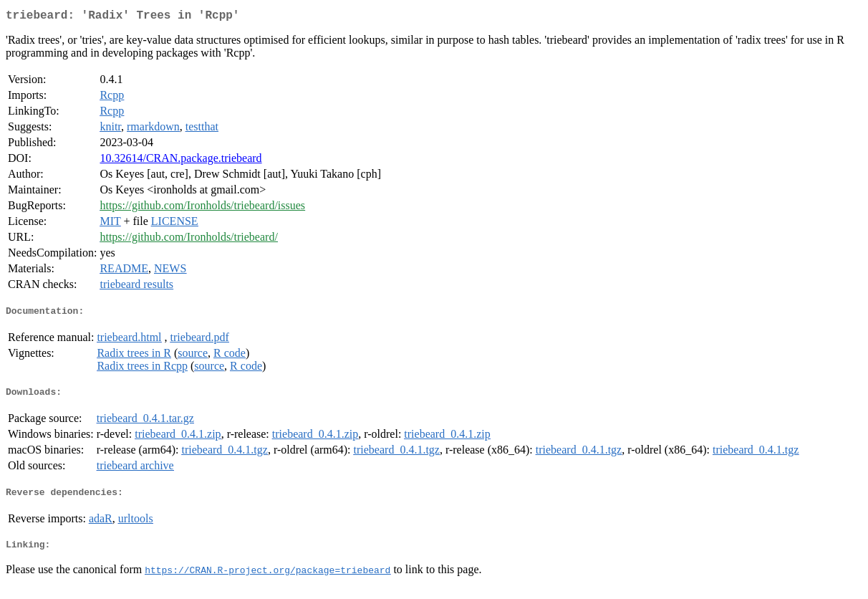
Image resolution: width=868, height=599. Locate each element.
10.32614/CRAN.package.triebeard (180, 161)
